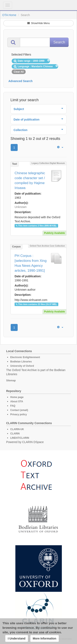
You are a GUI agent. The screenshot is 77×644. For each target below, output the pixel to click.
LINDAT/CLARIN (20, 438)
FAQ (13, 406)
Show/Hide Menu (39, 23)
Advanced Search (21, 81)
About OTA (17, 401)
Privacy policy (19, 414)
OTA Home (9, 15)
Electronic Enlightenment (25, 357)
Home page (17, 397)
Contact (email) (19, 410)
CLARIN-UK (17, 429)
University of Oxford (22, 366)
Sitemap (11, 381)
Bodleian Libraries (21, 362)
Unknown (21, 207)
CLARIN (15, 434)
